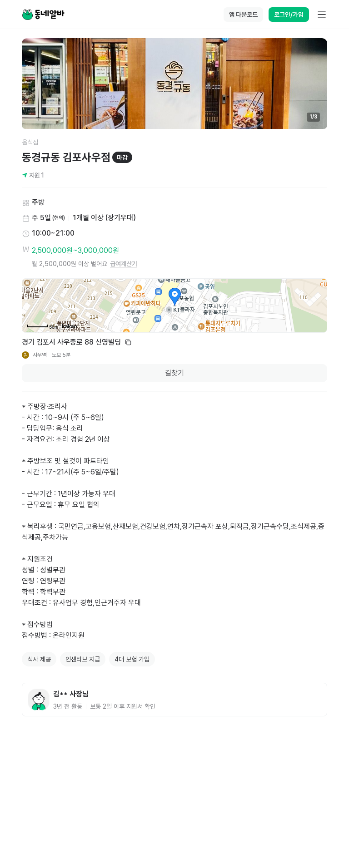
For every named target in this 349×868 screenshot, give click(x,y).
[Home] (43, 15)
